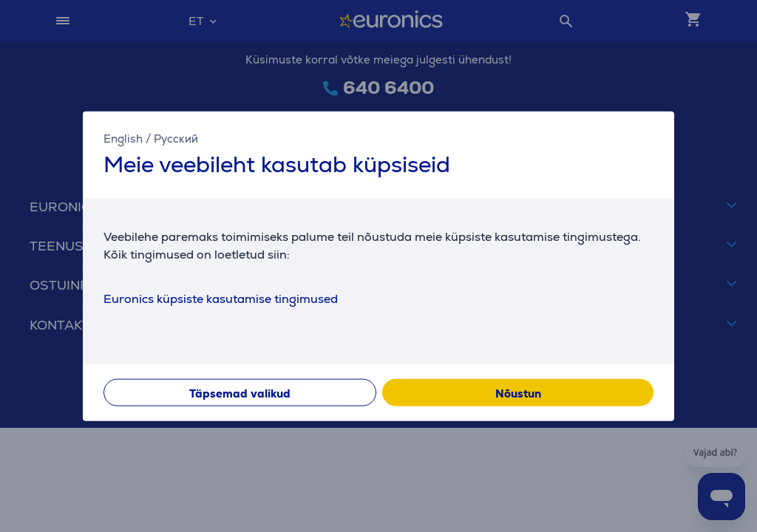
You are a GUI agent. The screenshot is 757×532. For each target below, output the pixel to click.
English (123, 139)
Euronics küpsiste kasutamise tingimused (221, 298)
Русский (176, 139)
